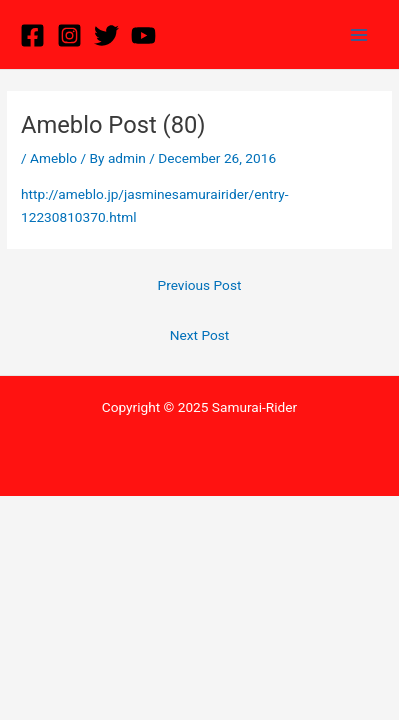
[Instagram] (69, 35)
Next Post (200, 335)
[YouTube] (143, 35)
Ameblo (53, 158)
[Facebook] (32, 35)
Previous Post (200, 285)
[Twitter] (106, 35)
